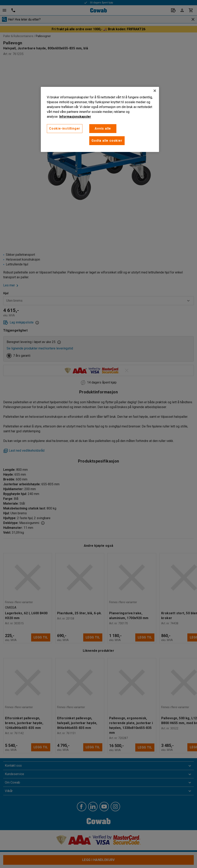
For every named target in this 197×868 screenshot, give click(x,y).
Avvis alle (103, 128)
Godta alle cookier (107, 141)
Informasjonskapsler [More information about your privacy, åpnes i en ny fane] (75, 117)
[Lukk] (155, 91)
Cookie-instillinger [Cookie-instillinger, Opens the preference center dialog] (65, 128)
